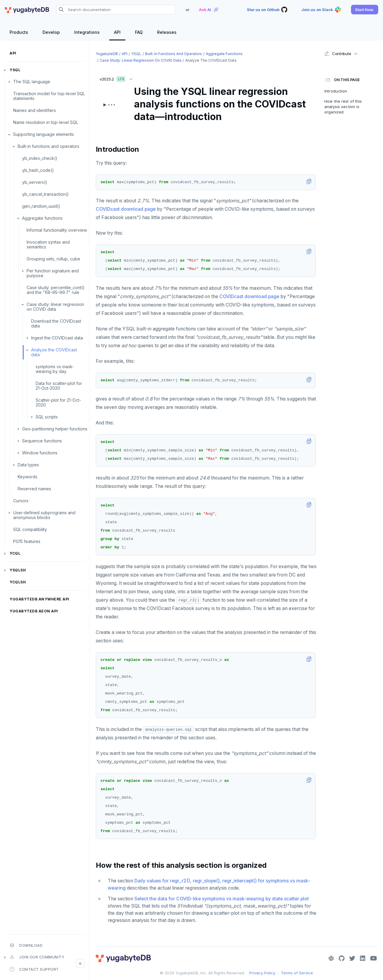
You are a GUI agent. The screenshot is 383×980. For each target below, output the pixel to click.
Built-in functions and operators (48, 146)
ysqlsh (18, 570)
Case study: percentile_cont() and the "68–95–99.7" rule (56, 290)
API (13, 53)
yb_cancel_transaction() (45, 194)
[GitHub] (342, 958)
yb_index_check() (40, 158)
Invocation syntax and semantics (48, 244)
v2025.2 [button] (118, 78)
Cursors (21, 501)
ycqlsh (18, 582)
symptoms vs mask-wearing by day (55, 369)
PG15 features (27, 541)
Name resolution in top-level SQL (46, 122)
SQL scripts (47, 417)
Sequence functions (42, 441)
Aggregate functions (42, 218)
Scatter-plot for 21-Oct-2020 (58, 402)
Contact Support (34, 969)
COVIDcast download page (126, 209)
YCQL (15, 553)
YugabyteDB (107, 54)
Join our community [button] (37, 957)
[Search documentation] (116, 10)
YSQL (15, 70)
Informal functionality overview (57, 230)
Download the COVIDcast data (56, 323)
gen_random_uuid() (41, 206)
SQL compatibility (30, 529)
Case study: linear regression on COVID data (55, 307)
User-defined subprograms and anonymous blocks (44, 515)
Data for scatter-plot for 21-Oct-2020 (59, 386)
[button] (365, 10)
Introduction (336, 91)
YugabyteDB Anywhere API (39, 599)
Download (26, 945)
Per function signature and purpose (53, 273)
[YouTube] (374, 958)
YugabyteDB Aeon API (34, 611)
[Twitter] (352, 958)
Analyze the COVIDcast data (54, 352)
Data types (28, 465)
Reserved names (34, 489)
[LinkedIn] (363, 958)
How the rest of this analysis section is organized (343, 107)
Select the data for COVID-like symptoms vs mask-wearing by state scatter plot (222, 899)
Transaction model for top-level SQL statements (49, 96)
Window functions (40, 453)
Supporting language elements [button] (44, 134)
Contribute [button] (338, 54)
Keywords (28, 477)
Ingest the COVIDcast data (57, 338)
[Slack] (331, 958)
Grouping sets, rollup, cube (53, 259)
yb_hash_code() (38, 170)
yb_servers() (35, 182)
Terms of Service (297, 973)
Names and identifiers (35, 110)
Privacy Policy (262, 973)
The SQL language (32, 82)
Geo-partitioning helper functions (55, 429)
